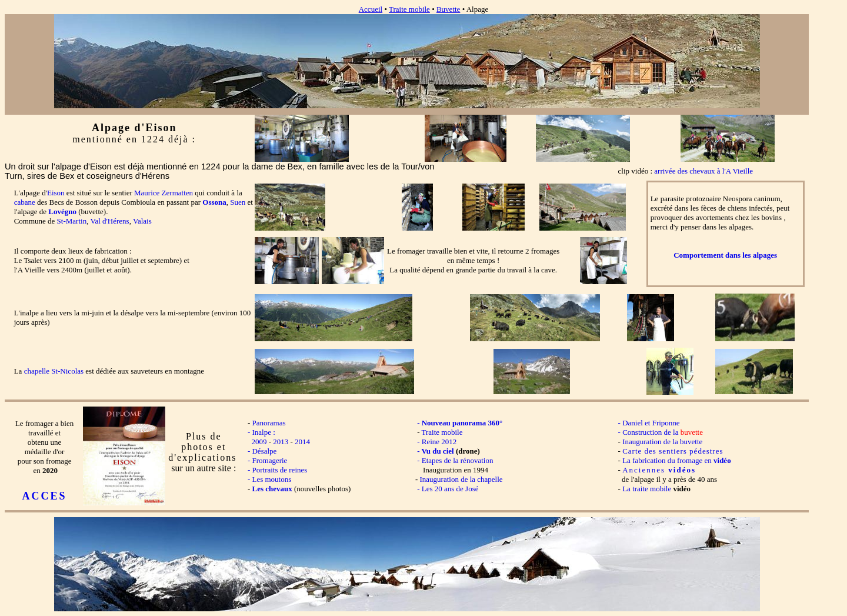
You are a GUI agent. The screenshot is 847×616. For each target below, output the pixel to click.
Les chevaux (272, 489)
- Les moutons (266, 479)
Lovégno (62, 212)
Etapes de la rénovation (458, 460)
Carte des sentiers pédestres (673, 451)
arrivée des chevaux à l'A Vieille (703, 171)
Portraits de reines (279, 470)
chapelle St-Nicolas (54, 371)
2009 (259, 442)
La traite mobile (647, 489)
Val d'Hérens (109, 221)
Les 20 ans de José (450, 489)
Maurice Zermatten (164, 193)
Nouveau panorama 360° (462, 423)
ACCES (45, 496)
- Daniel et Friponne (648, 423)
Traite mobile (409, 9)
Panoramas (269, 423)
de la (683, 432)
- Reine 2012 (437, 442)
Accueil (371, 9)
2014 (302, 442)
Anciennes (659, 470)
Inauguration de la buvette (662, 442)
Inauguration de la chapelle (461, 479)
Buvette (448, 9)
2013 (281, 442)
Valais (142, 221)
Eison (56, 193)
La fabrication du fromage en (676, 460)
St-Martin (72, 221)
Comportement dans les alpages (725, 255)
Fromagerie (269, 460)
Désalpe (264, 451)
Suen (238, 202)
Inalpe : (263, 432)
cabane (25, 202)
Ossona (214, 202)
